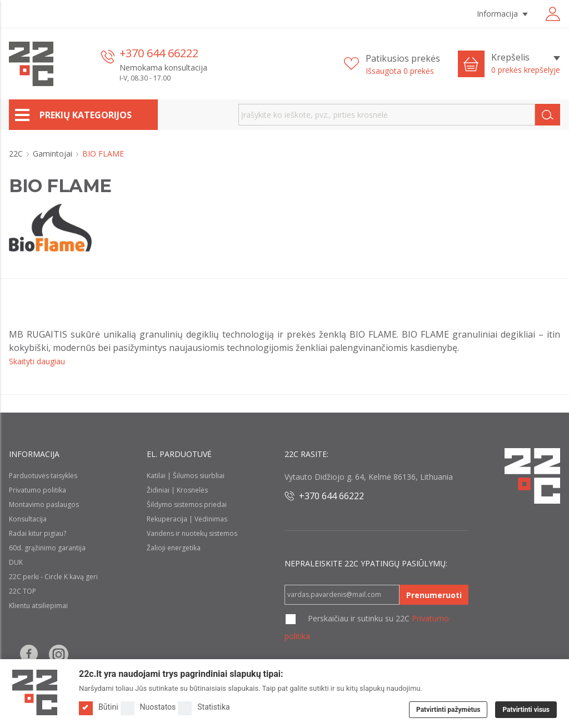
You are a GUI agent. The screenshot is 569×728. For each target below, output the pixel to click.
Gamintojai (54, 154)
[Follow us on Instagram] (59, 654)
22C (17, 154)
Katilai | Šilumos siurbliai (186, 476)
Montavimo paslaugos (44, 504)
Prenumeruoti (434, 595)
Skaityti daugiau (37, 361)
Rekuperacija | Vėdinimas (187, 519)
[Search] (548, 115)
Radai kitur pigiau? (38, 533)
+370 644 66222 (159, 53)
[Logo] (35, 692)
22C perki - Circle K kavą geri (53, 577)
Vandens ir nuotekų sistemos (192, 533)
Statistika (204, 707)
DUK (16, 562)
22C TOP (23, 591)
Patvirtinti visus (526, 710)
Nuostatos (148, 707)
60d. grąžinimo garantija (47, 548)
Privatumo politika (38, 490)
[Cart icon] (471, 64)
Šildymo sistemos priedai (187, 504)
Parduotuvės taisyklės (43, 476)
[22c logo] (31, 64)
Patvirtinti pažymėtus (448, 710)
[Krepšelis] (526, 64)
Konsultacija (28, 519)
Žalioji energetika (174, 548)
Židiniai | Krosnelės (177, 490)
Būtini (99, 707)
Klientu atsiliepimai (38, 606)
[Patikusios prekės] (392, 64)
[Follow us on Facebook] (29, 654)
